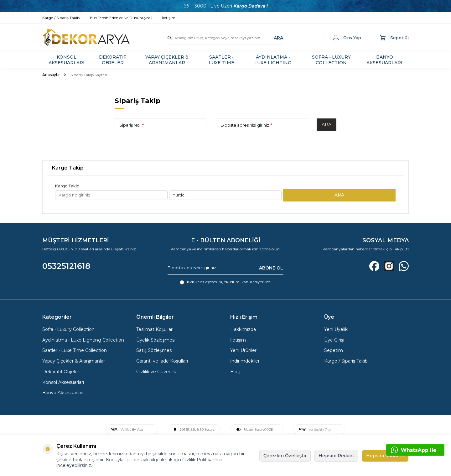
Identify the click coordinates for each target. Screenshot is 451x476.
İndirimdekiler (245, 361)
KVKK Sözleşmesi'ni (205, 282)
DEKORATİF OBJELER (113, 60)
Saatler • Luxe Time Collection (75, 350)
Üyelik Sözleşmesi (156, 340)
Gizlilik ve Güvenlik (156, 372)
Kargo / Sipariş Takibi (346, 361)
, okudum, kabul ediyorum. (225, 282)
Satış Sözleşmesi (154, 350)
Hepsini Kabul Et (385, 456)
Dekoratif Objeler (61, 372)
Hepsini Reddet (336, 456)
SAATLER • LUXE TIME (221, 60)
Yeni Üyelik (336, 329)
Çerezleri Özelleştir (285, 456)
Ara (327, 125)
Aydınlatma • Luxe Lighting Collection (83, 340)
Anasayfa (51, 75)
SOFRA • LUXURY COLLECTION (331, 60)
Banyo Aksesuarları (63, 393)
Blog (235, 372)
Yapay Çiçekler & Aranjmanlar (74, 361)
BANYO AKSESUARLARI (384, 60)
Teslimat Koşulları (155, 329)
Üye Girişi (334, 340)
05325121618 (66, 266)
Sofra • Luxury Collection (68, 329)
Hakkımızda (243, 329)
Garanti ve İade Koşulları (162, 361)
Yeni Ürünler (243, 350)
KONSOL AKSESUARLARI (67, 60)
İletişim (238, 340)
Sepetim (334, 350)
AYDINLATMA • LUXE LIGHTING (273, 60)
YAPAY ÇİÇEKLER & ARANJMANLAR (167, 60)
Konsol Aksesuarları (63, 382)
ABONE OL (271, 268)
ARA (278, 38)
